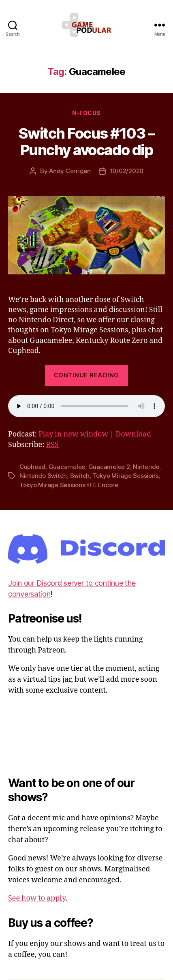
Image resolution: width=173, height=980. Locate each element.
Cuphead (32, 467)
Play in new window (73, 434)
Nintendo (146, 467)
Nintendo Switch (43, 476)
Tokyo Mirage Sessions (126, 476)
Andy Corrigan (70, 171)
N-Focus (86, 113)
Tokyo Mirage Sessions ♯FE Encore (69, 485)
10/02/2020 (127, 171)
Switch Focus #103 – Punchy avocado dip (87, 142)
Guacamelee (67, 467)
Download (133, 434)
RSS (52, 445)
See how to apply (37, 898)
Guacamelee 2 (109, 467)
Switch (80, 476)
